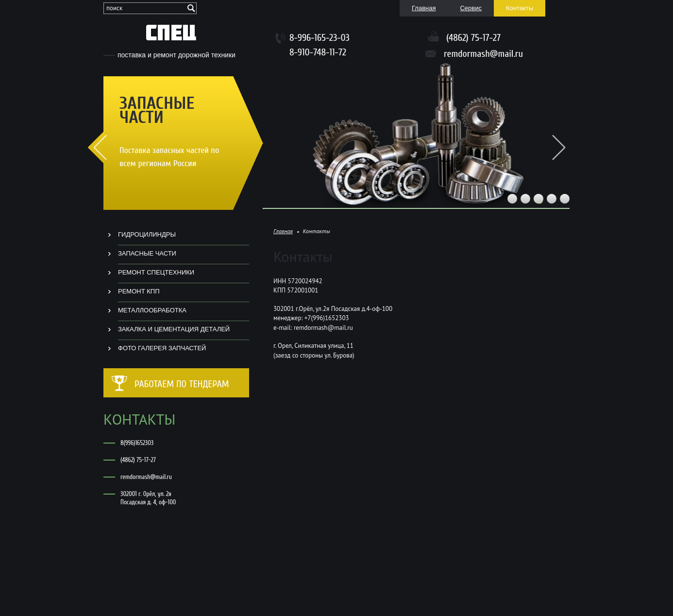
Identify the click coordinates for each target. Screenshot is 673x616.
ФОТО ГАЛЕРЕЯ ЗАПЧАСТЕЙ (162, 348)
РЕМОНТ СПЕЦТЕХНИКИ (156, 272)
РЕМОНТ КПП (139, 291)
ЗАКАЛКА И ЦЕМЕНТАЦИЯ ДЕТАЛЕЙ (174, 329)
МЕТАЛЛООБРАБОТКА (152, 310)
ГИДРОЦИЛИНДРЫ (147, 234)
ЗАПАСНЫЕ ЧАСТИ (147, 253)
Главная (283, 231)
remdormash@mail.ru (483, 54)
